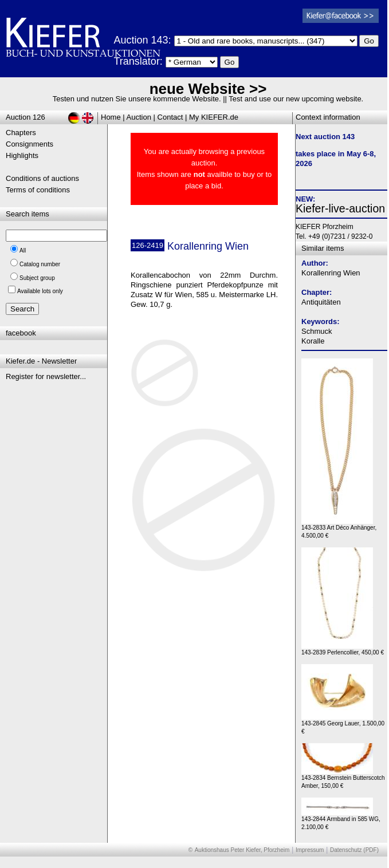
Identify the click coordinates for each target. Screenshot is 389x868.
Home (111, 117)
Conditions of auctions (42, 178)
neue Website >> (208, 89)
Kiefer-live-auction (340, 208)
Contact (170, 117)
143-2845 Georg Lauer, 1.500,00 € (343, 725)
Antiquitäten (321, 302)
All (23, 250)
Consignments (30, 144)
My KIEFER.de (214, 117)
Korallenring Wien (331, 273)
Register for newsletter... (46, 376)
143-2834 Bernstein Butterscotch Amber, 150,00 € (343, 779)
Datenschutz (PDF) (354, 850)
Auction (139, 117)
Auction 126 (25, 117)
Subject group (37, 278)
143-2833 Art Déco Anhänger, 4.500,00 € (339, 529)
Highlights (22, 155)
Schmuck (317, 331)
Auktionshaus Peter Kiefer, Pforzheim (242, 850)
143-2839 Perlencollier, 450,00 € (343, 650)
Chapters (21, 133)
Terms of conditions (38, 190)
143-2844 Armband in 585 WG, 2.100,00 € (341, 820)
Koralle (313, 341)
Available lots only (40, 291)
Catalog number (40, 264)
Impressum (310, 850)
